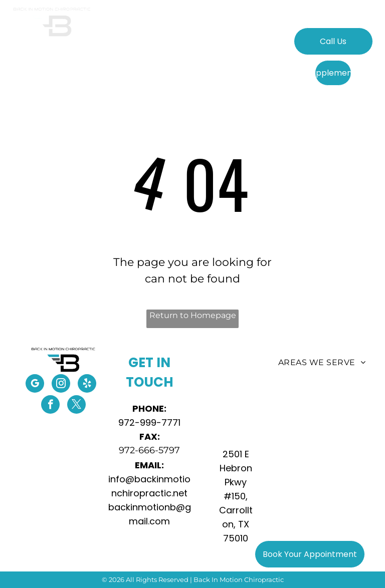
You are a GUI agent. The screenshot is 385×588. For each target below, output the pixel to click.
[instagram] (61, 385)
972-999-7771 (149, 422)
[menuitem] (116, 47)
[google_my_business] (35, 385)
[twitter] (76, 406)
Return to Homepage (193, 315)
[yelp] (87, 385)
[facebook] (50, 406)
